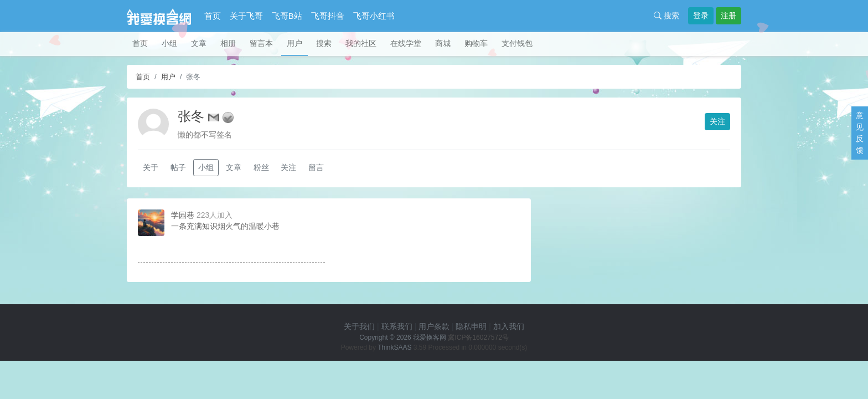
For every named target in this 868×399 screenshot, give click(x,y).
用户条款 (434, 326)
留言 (316, 167)
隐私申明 (471, 326)
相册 (228, 43)
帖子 (178, 167)
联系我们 (397, 326)
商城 (443, 43)
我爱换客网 (430, 337)
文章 (199, 43)
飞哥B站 (287, 16)
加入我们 (509, 326)
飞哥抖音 (328, 16)
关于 (151, 167)
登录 (701, 16)
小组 (169, 43)
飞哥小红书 (374, 16)
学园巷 (183, 215)
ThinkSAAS (394, 347)
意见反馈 (860, 133)
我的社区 (361, 43)
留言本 (261, 43)
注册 (728, 16)
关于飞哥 (246, 16)
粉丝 (261, 167)
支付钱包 (517, 43)
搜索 (666, 16)
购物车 (476, 43)
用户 (294, 43)
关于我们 (359, 326)
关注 (717, 121)
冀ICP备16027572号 (478, 337)
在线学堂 (406, 43)
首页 (213, 16)
